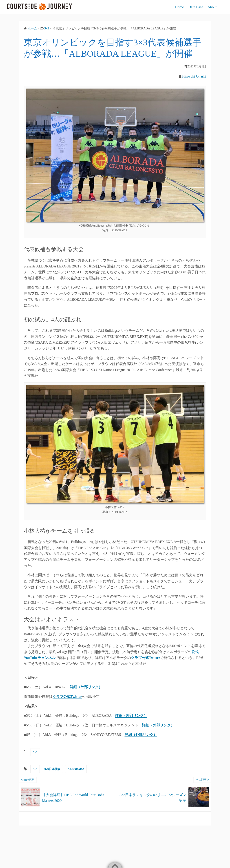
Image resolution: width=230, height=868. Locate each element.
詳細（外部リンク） (86, 687)
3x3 (35, 752)
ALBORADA (76, 769)
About (212, 7)
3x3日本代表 (53, 769)
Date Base (196, 7)
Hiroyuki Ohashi (194, 76)
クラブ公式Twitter (67, 697)
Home (180, 7)
